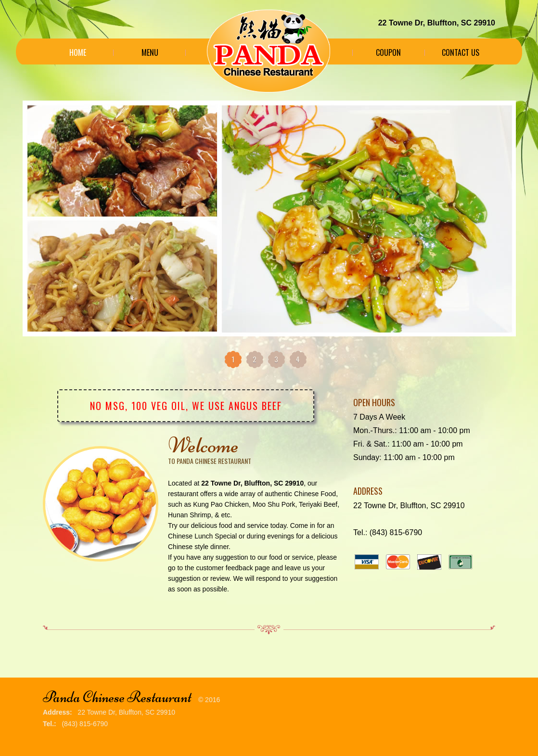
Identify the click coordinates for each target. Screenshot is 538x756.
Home (78, 52)
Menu (150, 52)
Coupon (388, 52)
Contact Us (461, 52)
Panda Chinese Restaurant (117, 697)
